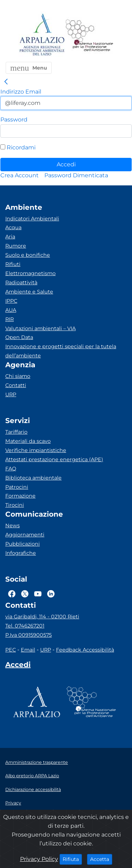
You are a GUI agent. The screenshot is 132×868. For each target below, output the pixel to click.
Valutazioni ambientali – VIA (40, 328)
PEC (11, 650)
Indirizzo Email (21, 92)
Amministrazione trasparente (37, 762)
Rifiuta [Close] (72, 859)
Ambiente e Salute (29, 292)
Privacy (13, 803)
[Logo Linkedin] (51, 594)
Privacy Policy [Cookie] (39, 859)
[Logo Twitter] (25, 594)
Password (14, 120)
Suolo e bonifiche (28, 255)
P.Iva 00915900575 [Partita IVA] (29, 635)
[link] (6, 82)
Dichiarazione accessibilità (33, 789)
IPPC (11, 301)
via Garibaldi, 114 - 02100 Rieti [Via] (42, 617)
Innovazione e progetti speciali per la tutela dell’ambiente (61, 351)
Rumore (16, 246)
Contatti (16, 385)
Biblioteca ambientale (33, 478)
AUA (11, 310)
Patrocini (17, 487)
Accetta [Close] (101, 859)
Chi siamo (18, 376)
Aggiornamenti (25, 535)
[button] (29, 68)
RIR (10, 319)
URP (11, 394)
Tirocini (15, 505)
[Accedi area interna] (18, 666)
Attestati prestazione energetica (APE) (54, 459)
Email (28, 650)
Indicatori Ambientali (32, 219)
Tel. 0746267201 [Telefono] (25, 626)
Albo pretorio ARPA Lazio (32, 776)
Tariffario (16, 432)
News (12, 525)
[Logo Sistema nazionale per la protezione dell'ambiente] (89, 35)
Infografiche (21, 553)
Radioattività (21, 283)
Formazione (20, 496)
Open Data (19, 337)
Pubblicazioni (23, 544)
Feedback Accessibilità (85, 650)
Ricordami (18, 147)
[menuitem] (20, 175)
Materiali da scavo (28, 441)
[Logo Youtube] (38, 594)
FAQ (11, 469)
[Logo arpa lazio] (42, 35)
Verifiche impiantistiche (36, 450)
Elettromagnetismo (30, 273)
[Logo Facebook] (12, 594)
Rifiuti (13, 264)
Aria (10, 237)
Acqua (13, 227)
